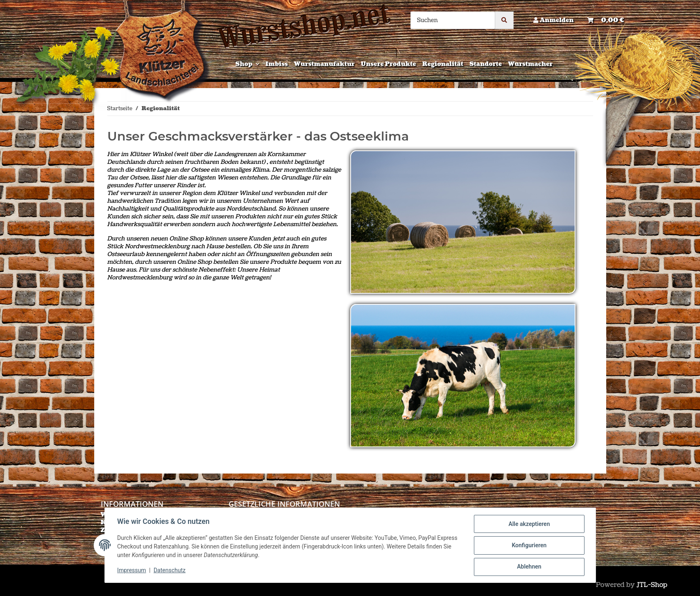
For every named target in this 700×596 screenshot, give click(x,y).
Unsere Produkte (389, 64)
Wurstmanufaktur (324, 64)
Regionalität (443, 64)
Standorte (486, 64)
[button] (554, 20)
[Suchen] (453, 20)
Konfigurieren (529, 546)
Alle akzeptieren (529, 524)
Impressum (132, 571)
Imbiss (277, 64)
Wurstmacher (530, 64)
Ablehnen (529, 567)
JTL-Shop (652, 585)
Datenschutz (170, 571)
